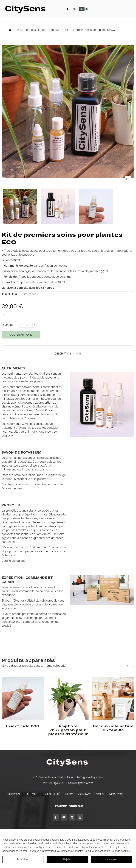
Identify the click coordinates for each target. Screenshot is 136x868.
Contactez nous (91, 793)
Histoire (32, 793)
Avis (80, 353)
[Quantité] (28, 325)
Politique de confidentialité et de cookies (107, 851)
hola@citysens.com (80, 782)
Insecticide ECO (23, 725)
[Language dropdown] (74, 9)
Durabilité (52, 793)
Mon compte (119, 793)
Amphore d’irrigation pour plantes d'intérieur (68, 729)
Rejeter (67, 859)
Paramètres (23, 859)
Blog (69, 793)
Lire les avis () (31, 294)
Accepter (111, 859)
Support (14, 793)
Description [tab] (62, 353)
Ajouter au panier (21, 335)
